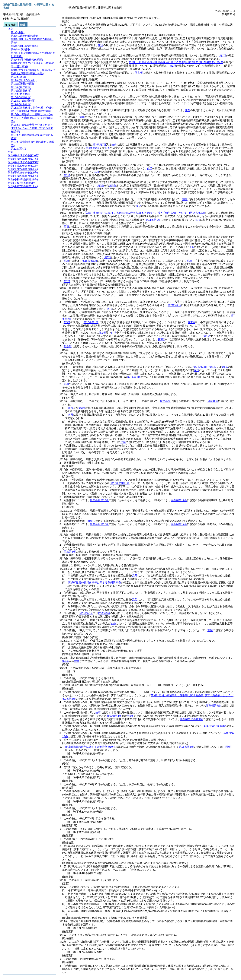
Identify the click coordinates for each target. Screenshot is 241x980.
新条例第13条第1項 (191, 719)
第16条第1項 (90, 261)
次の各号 (165, 401)
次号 (71, 408)
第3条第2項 (93, 148)
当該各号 (213, 401)
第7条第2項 (174, 305)
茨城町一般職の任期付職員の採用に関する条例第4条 (176, 62)
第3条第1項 (99, 144)
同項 (96, 172)
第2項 (102, 333)
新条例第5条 (213, 706)
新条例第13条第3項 (215, 726)
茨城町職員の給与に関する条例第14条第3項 (145, 213)
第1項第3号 (86, 613)
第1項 (223, 56)
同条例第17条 (179, 500)
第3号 (82, 408)
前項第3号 (104, 613)
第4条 (213, 367)
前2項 (67, 281)
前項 (101, 45)
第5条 (113, 186)
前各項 (139, 73)
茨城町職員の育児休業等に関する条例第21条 (95, 582)
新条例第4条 (114, 716)
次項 (123, 442)
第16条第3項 (186, 747)
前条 (188, 110)
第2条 (101, 186)
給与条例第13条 (99, 500)
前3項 (67, 322)
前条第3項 (70, 552)
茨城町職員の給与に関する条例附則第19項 (90, 747)
